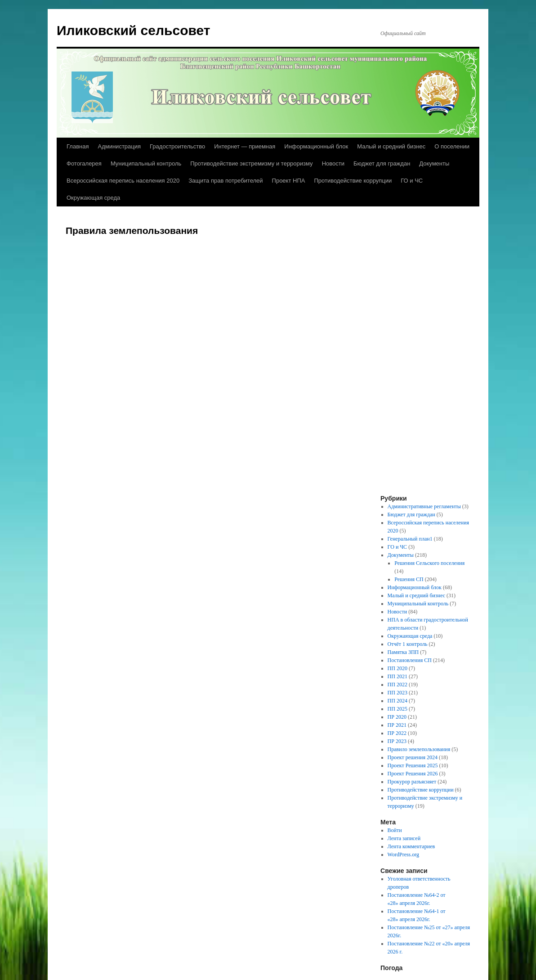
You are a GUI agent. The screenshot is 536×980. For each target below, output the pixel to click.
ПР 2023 (397, 741)
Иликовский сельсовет (134, 30)
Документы (434, 163)
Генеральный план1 (410, 539)
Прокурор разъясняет (412, 782)
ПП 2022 (398, 685)
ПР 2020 (397, 717)
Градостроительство (177, 146)
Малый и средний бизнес (391, 146)
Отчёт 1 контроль (408, 644)
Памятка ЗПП (403, 652)
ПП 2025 (398, 709)
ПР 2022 (397, 733)
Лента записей (404, 838)
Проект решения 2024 (413, 757)
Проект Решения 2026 (413, 774)
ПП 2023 (398, 693)
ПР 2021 (397, 725)
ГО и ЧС (412, 181)
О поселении (452, 146)
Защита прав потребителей (226, 181)
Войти (395, 830)
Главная (78, 146)
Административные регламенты (424, 506)
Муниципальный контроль (146, 163)
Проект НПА (289, 181)
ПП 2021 (398, 676)
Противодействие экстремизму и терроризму (251, 163)
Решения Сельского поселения (429, 563)
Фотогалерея (84, 163)
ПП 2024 (398, 701)
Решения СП (409, 579)
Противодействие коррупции (353, 181)
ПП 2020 (398, 668)
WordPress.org (403, 855)
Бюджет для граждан (382, 163)
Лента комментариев (411, 846)
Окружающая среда (93, 198)
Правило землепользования (419, 749)
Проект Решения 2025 (413, 765)
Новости (333, 163)
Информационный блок (316, 146)
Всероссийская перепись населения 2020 (123, 181)
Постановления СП (410, 660)
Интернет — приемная (245, 146)
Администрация (119, 146)
